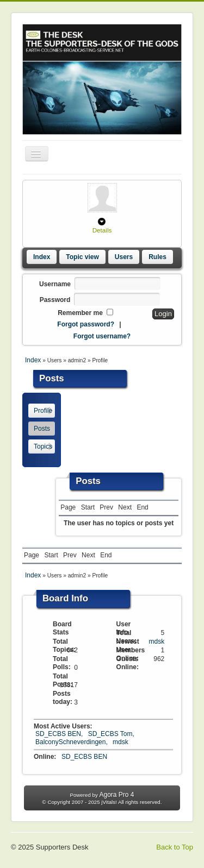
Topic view (82, 257)
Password (55, 300)
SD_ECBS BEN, (60, 734)
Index (42, 257)
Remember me (80, 313)
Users (124, 257)
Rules (157, 257)
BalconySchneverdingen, (72, 742)
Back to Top (175, 847)
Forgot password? (86, 324)
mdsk (157, 641)
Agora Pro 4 (116, 795)
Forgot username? (102, 336)
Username (55, 284)
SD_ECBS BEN (84, 757)
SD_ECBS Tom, (111, 734)
